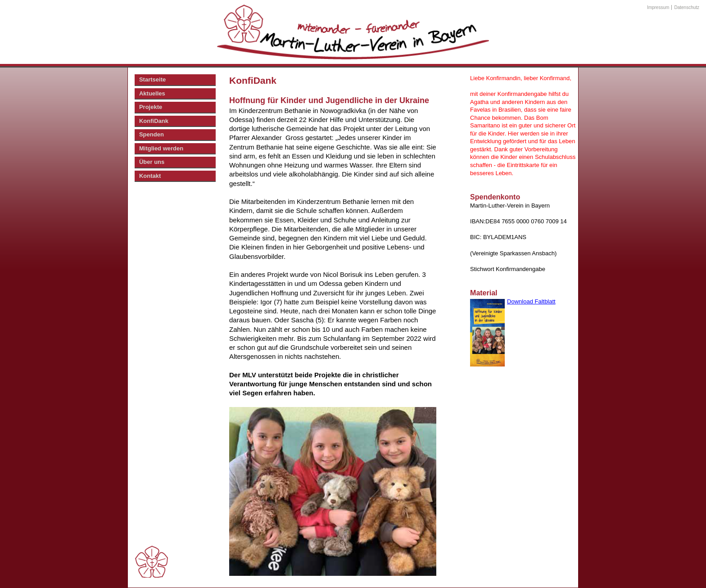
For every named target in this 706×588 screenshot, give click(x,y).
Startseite (152, 79)
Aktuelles (152, 93)
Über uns (152, 162)
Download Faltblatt (531, 301)
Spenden (152, 134)
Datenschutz (687, 7)
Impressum (658, 7)
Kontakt (150, 176)
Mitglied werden (161, 148)
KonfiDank (154, 121)
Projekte (151, 107)
